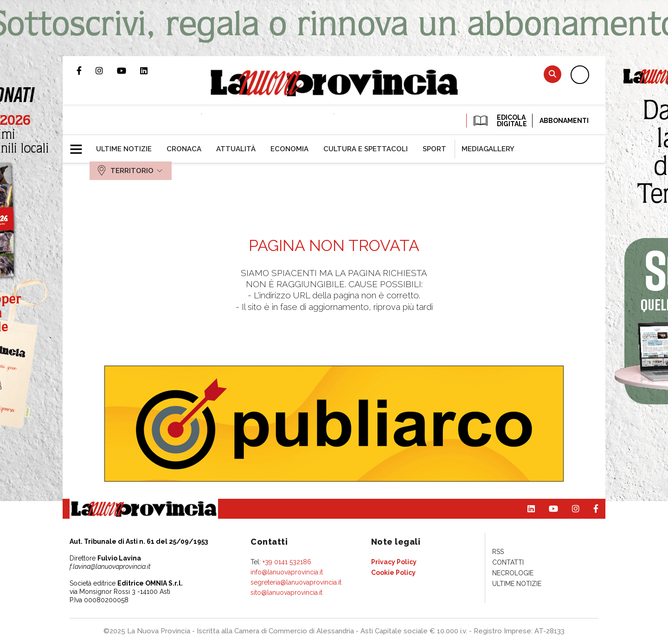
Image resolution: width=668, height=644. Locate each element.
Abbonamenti (564, 121)
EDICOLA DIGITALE (499, 121)
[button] (80, 145)
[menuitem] (124, 149)
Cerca (552, 74)
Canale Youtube (128, 71)
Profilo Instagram (106, 71)
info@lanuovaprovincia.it (287, 572)
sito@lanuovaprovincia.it (286, 592)
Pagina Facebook (86, 71)
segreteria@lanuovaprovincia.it (296, 582)
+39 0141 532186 (287, 562)
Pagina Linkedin (151, 71)
